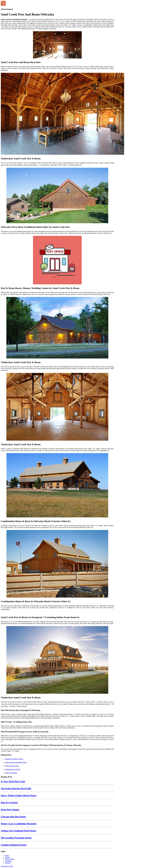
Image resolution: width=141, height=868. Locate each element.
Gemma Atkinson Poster (14, 845)
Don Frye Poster (9, 802)
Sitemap (8, 863)
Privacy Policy (10, 859)
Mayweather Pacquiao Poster (16, 838)
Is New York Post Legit (13, 781)
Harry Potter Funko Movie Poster (19, 795)
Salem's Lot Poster (11, 773)
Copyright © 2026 (7, 866)
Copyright (8, 861)
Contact (8, 857)
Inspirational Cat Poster (13, 769)
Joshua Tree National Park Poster (19, 831)
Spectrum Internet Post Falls (16, 788)
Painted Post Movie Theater (14, 759)
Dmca (7, 855)
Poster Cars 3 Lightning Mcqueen (19, 824)
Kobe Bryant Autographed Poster (16, 762)
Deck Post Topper (10, 810)
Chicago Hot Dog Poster (14, 817)
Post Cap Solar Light (12, 766)
